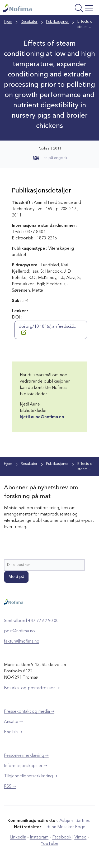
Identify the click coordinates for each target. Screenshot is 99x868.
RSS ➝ (10, 787)
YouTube (50, 844)
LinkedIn (18, 837)
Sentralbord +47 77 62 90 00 (31, 621)
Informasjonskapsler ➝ (25, 766)
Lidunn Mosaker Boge (64, 827)
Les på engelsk (50, 158)
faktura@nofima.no (22, 642)
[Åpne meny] (78, 9)
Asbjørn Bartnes (75, 821)
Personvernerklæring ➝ (26, 756)
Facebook (62, 837)
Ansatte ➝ (13, 722)
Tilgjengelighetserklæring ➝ (31, 776)
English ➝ (13, 732)
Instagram (39, 837)
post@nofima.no (19, 631)
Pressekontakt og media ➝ (29, 712)
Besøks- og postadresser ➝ (32, 688)
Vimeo (81, 837)
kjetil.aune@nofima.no (42, 417)
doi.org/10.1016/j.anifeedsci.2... (48, 330)
